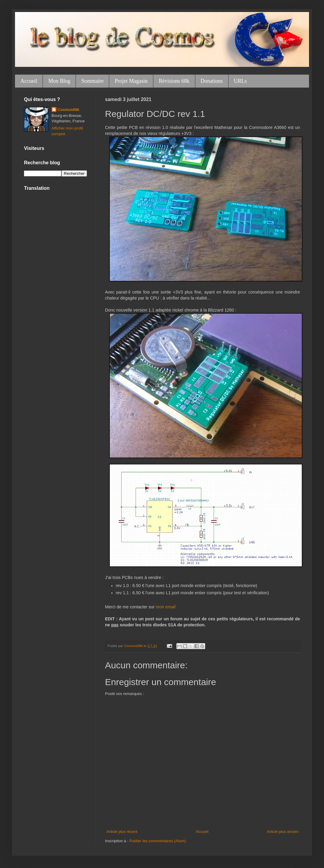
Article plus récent (122, 832)
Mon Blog (59, 81)
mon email (166, 607)
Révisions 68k (174, 81)
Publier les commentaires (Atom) (158, 841)
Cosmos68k (69, 110)
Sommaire (92, 81)
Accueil (29, 81)
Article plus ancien (283, 832)
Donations (212, 81)
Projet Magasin (131, 81)
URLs (240, 81)
